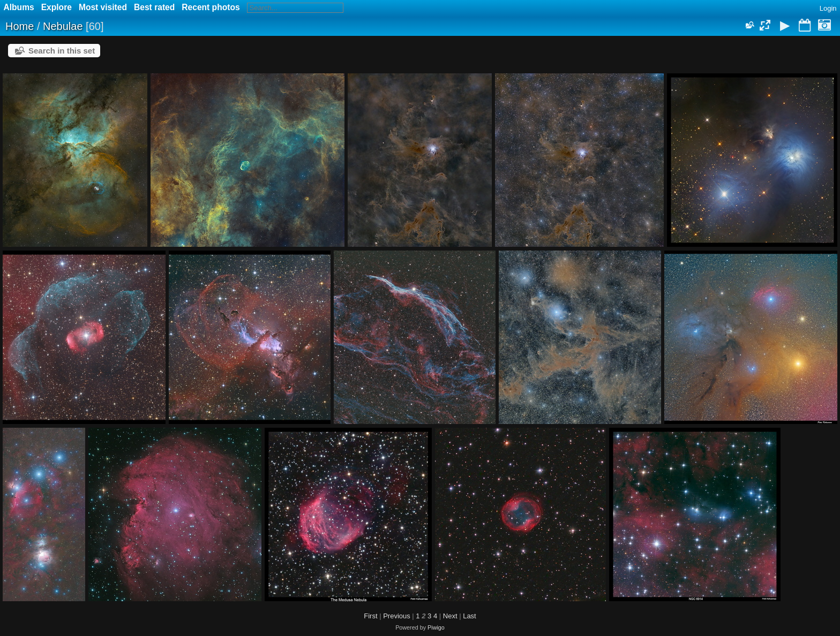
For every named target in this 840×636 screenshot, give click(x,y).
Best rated (154, 7)
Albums (19, 7)
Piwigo (436, 627)
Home (20, 26)
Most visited (103, 7)
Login (828, 8)
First (370, 616)
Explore (57, 7)
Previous (397, 616)
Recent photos (211, 7)
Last (470, 616)
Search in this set (62, 51)
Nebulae (63, 26)
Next (450, 616)
